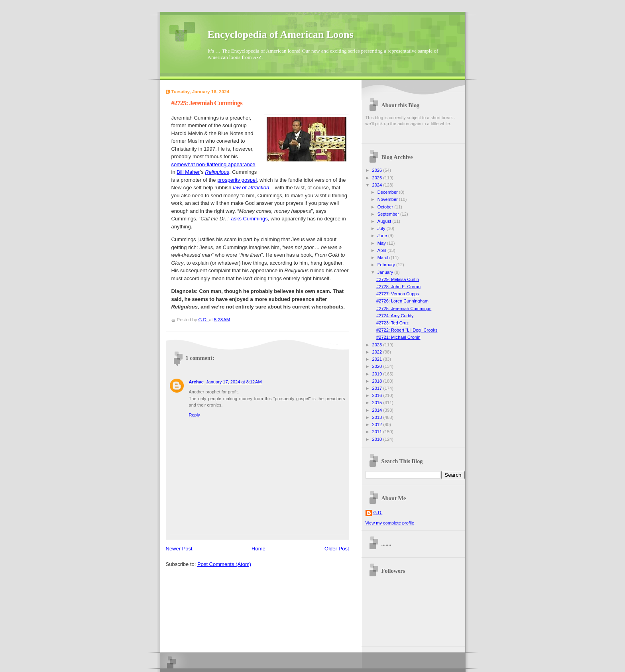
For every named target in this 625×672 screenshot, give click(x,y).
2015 (378, 403)
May (382, 243)
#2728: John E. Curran (398, 287)
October (386, 207)
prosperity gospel (237, 180)
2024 (378, 185)
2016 (378, 395)
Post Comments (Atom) (224, 564)
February (387, 265)
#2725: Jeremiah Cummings (404, 308)
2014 (378, 410)
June (383, 236)
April (382, 250)
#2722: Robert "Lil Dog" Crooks (407, 330)
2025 (378, 178)
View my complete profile (390, 523)
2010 (378, 439)
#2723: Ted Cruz (392, 323)
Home (258, 549)
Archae (196, 382)
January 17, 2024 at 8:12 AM (234, 382)
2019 (378, 374)
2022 (378, 352)
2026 (378, 170)
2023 (378, 345)
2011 (378, 432)
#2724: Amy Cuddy (395, 316)
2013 (378, 417)
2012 (378, 424)
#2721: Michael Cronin (398, 337)
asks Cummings (249, 219)
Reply (195, 415)
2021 (378, 359)
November (388, 199)
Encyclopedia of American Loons (281, 34)
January (386, 272)
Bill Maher (188, 172)
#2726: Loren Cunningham (402, 301)
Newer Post (179, 549)
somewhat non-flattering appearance (213, 164)
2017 (378, 388)
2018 (378, 381)
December (388, 192)
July (382, 228)
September (389, 214)
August (385, 221)
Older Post (337, 549)
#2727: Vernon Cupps (398, 294)
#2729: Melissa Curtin (398, 279)
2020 (378, 366)
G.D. (378, 513)
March (384, 257)
